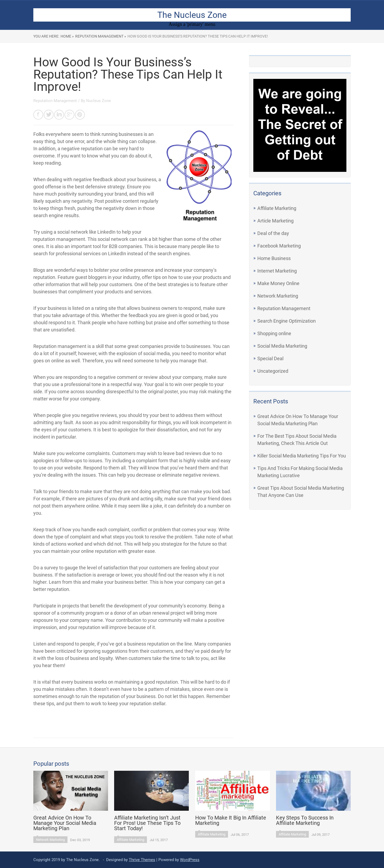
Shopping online (274, 333)
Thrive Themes (142, 860)
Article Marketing (275, 221)
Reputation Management (284, 308)
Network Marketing (278, 296)
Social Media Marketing (282, 346)
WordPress (190, 860)
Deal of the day (273, 233)
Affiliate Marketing (277, 208)
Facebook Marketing (279, 246)
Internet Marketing (277, 271)
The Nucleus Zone (192, 15)
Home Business (274, 258)
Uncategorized (273, 371)
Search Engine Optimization (287, 321)
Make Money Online (278, 283)
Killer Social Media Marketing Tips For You (302, 456)
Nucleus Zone (99, 101)
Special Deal (270, 358)
